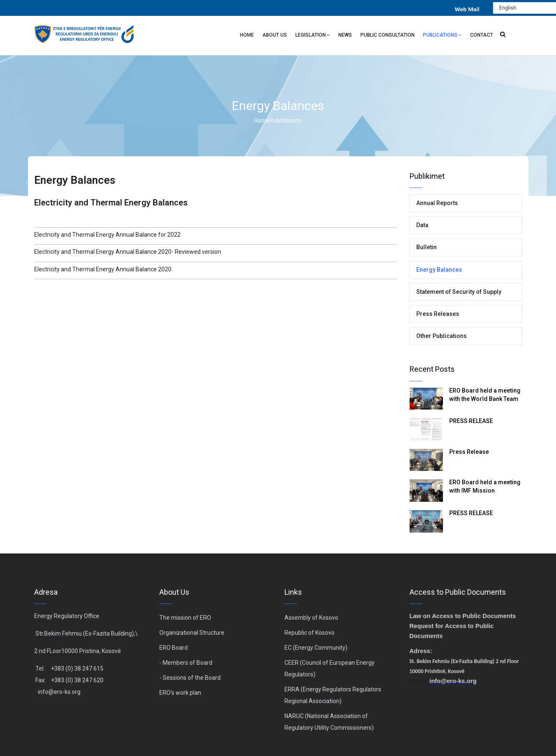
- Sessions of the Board (190, 678)
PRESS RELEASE (471, 421)
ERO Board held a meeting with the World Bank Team (485, 395)
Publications (442, 36)
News (345, 35)
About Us (275, 35)
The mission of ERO (185, 618)
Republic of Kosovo (309, 633)
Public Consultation (387, 35)
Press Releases (438, 314)
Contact (482, 35)
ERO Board (174, 648)
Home (247, 35)
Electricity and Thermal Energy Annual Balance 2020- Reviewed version (128, 252)
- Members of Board (186, 663)
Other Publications (442, 336)
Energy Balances (439, 270)
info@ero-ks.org (59, 692)
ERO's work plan (180, 693)
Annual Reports (437, 203)
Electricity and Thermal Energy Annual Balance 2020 (103, 269)
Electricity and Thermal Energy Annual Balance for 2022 (107, 235)
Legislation (313, 36)
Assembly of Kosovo (311, 618)
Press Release (469, 452)
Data (422, 225)
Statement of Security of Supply (459, 292)
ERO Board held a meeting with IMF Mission (485, 486)
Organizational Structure (192, 633)
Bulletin (426, 247)
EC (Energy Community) (316, 648)
